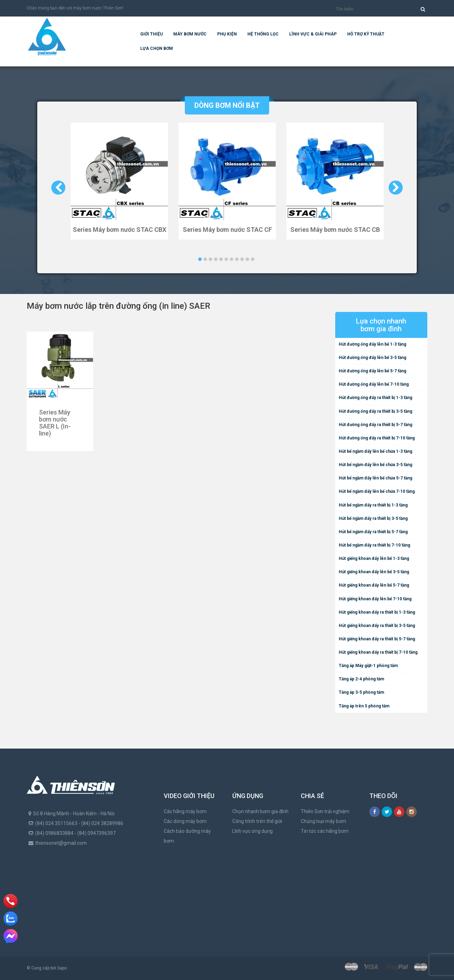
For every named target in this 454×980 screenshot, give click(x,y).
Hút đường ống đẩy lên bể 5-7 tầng (372, 371)
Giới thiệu (151, 34)
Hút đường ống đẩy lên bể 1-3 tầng (372, 344)
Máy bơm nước (190, 34)
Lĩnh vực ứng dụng (252, 831)
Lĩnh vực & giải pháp (313, 34)
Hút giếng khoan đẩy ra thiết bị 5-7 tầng (377, 639)
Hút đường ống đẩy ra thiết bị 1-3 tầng (375, 398)
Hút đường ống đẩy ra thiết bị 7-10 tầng (377, 438)
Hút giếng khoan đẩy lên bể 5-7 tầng (374, 585)
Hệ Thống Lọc (263, 34)
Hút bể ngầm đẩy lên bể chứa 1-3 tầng (375, 451)
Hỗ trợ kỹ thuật (366, 34)
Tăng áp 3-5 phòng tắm (361, 692)
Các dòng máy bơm (185, 821)
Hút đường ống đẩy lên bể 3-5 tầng (372, 358)
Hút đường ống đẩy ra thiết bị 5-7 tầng (375, 425)
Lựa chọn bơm (157, 48)
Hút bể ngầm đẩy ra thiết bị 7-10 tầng (374, 545)
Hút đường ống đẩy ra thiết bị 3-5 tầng (375, 411)
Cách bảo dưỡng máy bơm (187, 836)
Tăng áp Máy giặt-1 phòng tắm (368, 666)
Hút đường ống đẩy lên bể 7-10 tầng (374, 384)
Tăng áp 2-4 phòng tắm (361, 679)
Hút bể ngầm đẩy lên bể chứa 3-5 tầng (375, 465)
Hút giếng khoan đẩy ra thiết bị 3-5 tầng (377, 626)
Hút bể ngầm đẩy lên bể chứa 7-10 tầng (377, 491)
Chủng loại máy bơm (323, 821)
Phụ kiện (227, 34)
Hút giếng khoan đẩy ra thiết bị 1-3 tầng (377, 612)
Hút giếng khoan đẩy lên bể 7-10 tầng (375, 599)
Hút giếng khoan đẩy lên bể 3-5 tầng (374, 572)
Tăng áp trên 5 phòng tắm (364, 706)
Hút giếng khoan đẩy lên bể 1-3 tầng (374, 558)
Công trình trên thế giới (257, 821)
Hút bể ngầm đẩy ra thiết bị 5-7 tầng (373, 532)
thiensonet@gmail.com (61, 843)
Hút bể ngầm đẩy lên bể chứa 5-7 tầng (375, 478)
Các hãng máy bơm (185, 811)
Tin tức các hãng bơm (325, 831)
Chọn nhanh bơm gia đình (260, 811)
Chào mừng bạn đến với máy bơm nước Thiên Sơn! (75, 8)
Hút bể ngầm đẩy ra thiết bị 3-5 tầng (373, 518)
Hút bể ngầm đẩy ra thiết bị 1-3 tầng (373, 505)
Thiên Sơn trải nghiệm (325, 811)
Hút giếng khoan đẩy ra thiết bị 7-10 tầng (378, 652)
